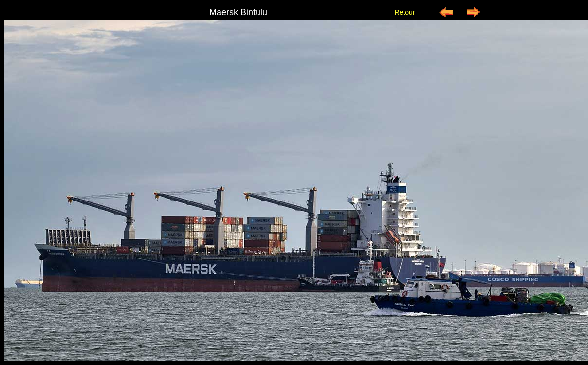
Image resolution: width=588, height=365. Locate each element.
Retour (404, 12)
